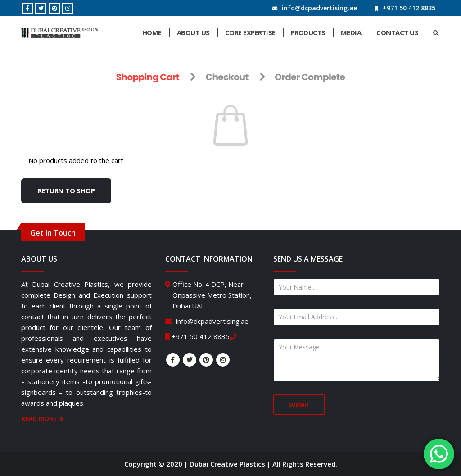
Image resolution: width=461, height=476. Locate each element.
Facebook (173, 360)
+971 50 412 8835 (409, 8)
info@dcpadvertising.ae (319, 8)
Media (351, 32)
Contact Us (397, 32)
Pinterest (206, 360)
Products (308, 32)
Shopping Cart (148, 77)
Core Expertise (250, 32)
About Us (193, 32)
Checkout (227, 77)
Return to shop (66, 190)
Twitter (190, 360)
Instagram (223, 360)
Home (152, 32)
